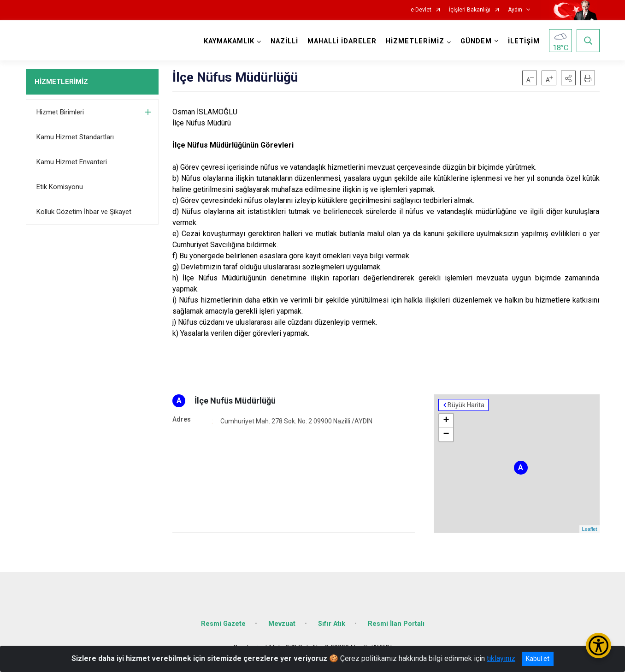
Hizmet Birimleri (60, 112)
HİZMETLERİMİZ (61, 82)
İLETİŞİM (524, 41)
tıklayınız (501, 658)
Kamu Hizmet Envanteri (72, 162)
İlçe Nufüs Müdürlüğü (235, 401)
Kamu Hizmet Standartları (75, 137)
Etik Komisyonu (60, 187)
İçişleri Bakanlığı (470, 10)
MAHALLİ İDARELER (342, 41)
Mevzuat (282, 624)
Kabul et (538, 659)
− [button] (446, 434)
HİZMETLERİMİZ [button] (415, 41)
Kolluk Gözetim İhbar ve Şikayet (84, 212)
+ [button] (446, 421)
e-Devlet (421, 10)
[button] (568, 78)
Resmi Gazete (223, 624)
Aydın (515, 10)
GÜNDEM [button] (476, 41)
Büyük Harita (466, 405)
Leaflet (589, 529)
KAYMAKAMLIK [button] (229, 41)
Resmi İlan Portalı (396, 624)
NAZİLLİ (284, 41)
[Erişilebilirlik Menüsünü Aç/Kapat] (598, 645)
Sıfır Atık (332, 624)
